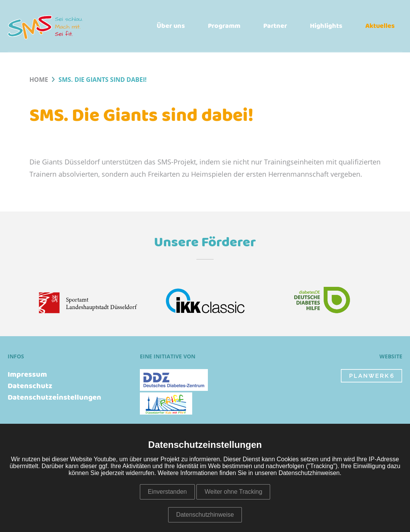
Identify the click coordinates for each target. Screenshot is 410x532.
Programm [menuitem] (224, 26)
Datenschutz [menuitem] (30, 386)
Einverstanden (167, 492)
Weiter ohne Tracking (233, 492)
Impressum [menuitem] (27, 375)
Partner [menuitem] (275, 26)
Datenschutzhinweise (205, 515)
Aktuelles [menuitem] (380, 26)
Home (39, 80)
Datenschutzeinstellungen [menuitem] (54, 398)
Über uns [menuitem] (171, 26)
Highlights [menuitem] (326, 26)
